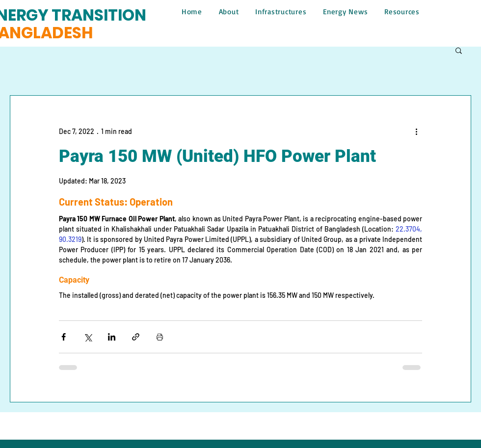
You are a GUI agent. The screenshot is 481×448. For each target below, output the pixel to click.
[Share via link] (136, 337)
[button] (459, 50)
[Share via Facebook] (64, 337)
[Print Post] (160, 337)
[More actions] (416, 131)
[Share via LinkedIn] (112, 337)
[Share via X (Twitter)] (88, 337)
